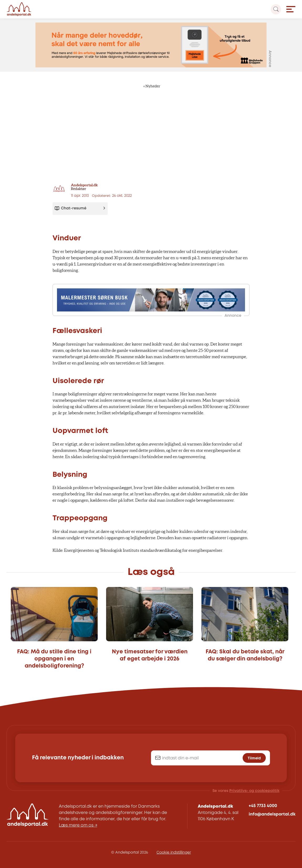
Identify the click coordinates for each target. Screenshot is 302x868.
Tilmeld (254, 758)
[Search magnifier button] (276, 9)
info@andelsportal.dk (272, 814)
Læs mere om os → (78, 825)
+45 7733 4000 (263, 806)
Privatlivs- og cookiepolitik (254, 791)
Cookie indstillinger (174, 853)
